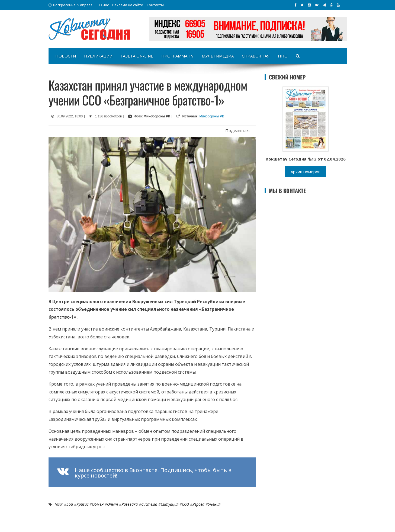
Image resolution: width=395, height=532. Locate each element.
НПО (283, 56)
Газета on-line (137, 56)
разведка (130, 504)
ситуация (170, 504)
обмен (98, 504)
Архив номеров (306, 172)
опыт (113, 504)
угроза (198, 504)
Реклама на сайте (128, 5)
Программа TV (177, 56)
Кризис (82, 504)
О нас (104, 5)
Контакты (155, 5)
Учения (214, 504)
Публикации (98, 56)
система (149, 504)
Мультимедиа (218, 56)
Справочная (256, 56)
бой (70, 504)
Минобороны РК (212, 116)
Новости (66, 56)
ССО (185, 504)
